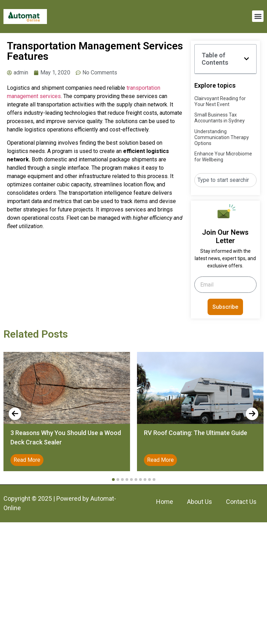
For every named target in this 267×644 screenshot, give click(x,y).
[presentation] (15, 414)
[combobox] (225, 180)
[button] (258, 16)
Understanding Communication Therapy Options (222, 137)
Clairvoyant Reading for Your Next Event (220, 101)
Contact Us (241, 502)
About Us (200, 502)
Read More (27, 460)
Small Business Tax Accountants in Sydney (220, 118)
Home (165, 502)
